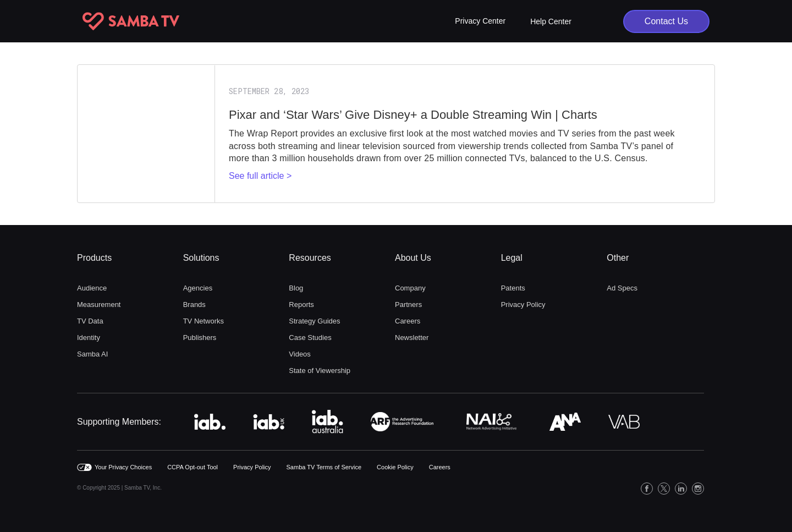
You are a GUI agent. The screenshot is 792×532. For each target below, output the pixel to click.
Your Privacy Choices (123, 467)
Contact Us (666, 21)
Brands (194, 305)
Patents (513, 288)
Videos (300, 354)
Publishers (200, 338)
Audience (92, 288)
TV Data (90, 321)
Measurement (99, 305)
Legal (512, 258)
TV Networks (204, 321)
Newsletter (412, 338)
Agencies (198, 288)
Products (94, 258)
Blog (296, 288)
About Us (413, 258)
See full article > (260, 176)
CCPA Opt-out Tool (193, 467)
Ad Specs (622, 288)
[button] (480, 21)
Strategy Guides (314, 321)
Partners (408, 305)
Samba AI (92, 354)
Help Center (551, 21)
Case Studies (310, 338)
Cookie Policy (395, 467)
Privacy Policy (523, 305)
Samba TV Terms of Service (324, 467)
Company (410, 288)
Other (618, 258)
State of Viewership (320, 371)
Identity (89, 338)
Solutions (201, 258)
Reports (301, 305)
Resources (310, 258)
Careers (408, 321)
